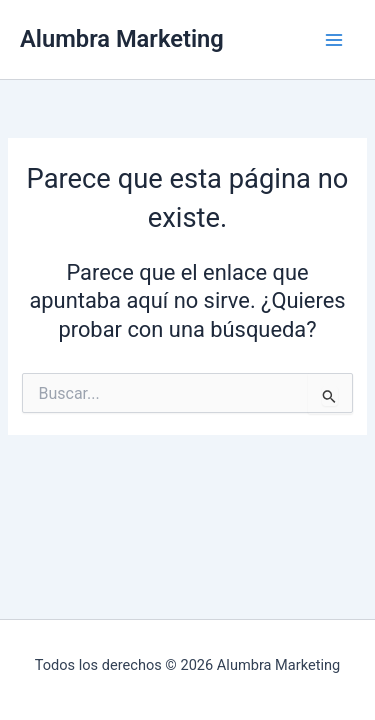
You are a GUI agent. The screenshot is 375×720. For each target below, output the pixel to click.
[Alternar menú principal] (334, 40)
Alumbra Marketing (122, 39)
